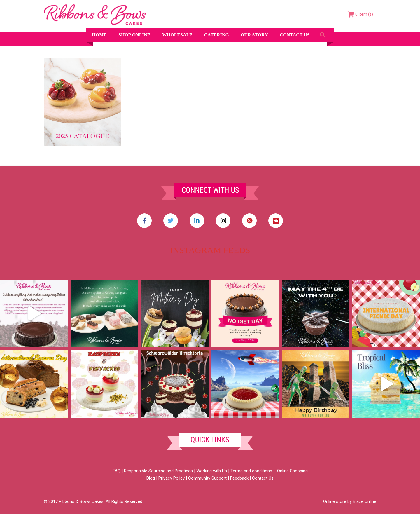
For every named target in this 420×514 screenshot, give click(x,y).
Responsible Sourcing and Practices (158, 471)
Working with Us (212, 471)
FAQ (117, 471)
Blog (151, 478)
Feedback (239, 478)
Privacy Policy (171, 478)
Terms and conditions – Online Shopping (269, 471)
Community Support (207, 478)
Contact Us (263, 478)
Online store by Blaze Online (350, 501)
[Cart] (360, 15)
